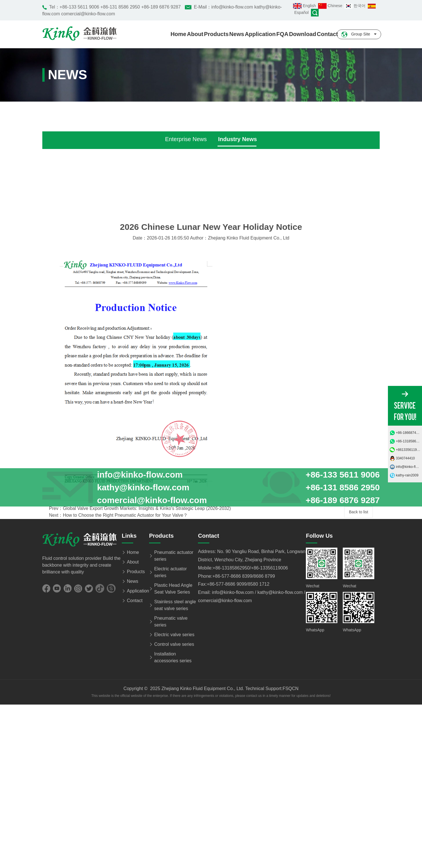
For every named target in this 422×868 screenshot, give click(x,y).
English (306, 6)
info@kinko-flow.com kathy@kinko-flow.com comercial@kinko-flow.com (125, 487)
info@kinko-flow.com (409, 467)
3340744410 (405, 458)
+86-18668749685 (409, 433)
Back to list (359, 641)
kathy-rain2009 (407, 475)
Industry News (238, 234)
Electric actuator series (171, 836)
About (195, 34)
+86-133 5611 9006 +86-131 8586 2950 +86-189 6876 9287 (120, 7)
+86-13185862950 (409, 441)
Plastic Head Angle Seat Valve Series (173, 852)
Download (303, 34)
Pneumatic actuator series (174, 819)
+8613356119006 (409, 450)
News (237, 34)
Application (260, 34)
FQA (282, 34)
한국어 (356, 6)
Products (216, 34)
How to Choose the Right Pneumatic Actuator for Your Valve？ (125, 645)
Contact (327, 34)
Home (178, 34)
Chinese (331, 6)
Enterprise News (186, 234)
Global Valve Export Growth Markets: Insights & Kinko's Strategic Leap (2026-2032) (147, 638)
